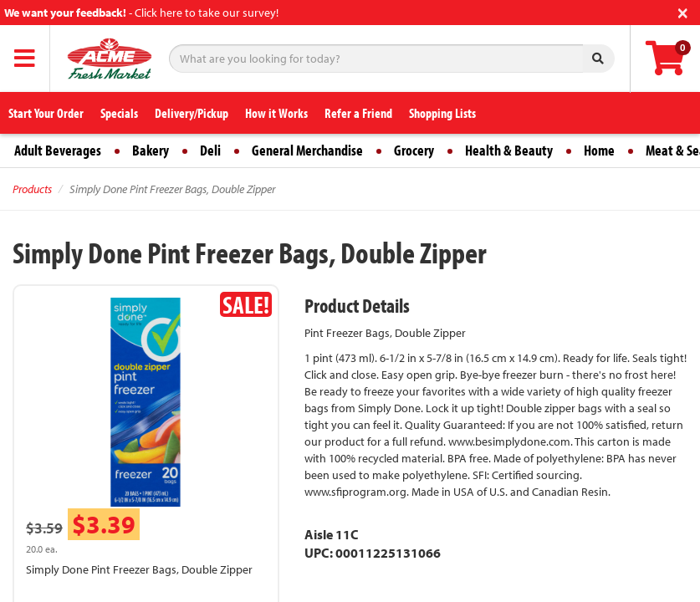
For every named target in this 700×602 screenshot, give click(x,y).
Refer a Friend (358, 113)
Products (32, 189)
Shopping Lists (442, 113)
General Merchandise (307, 150)
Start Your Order (46, 113)
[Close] (683, 11)
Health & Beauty (509, 150)
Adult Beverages (58, 150)
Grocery (414, 150)
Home (599, 150)
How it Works (276, 113)
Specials (119, 113)
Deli (210, 150)
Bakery (151, 150)
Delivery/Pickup (192, 113)
